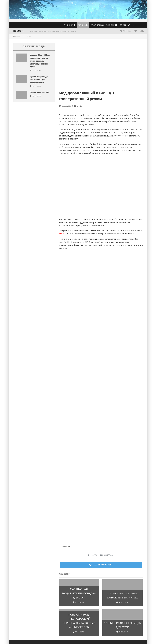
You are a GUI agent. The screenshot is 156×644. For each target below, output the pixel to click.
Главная (17, 36)
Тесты (125, 25)
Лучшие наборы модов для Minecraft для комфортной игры (39, 79)
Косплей (97, 25)
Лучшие (70, 25)
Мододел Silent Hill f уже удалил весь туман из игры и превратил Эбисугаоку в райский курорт (40, 61)
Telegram (126, 31)
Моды (83, 25)
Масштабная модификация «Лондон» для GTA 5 (79, 593)
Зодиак (112, 25)
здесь (62, 234)
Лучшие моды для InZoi (40, 92)
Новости (19, 31)
